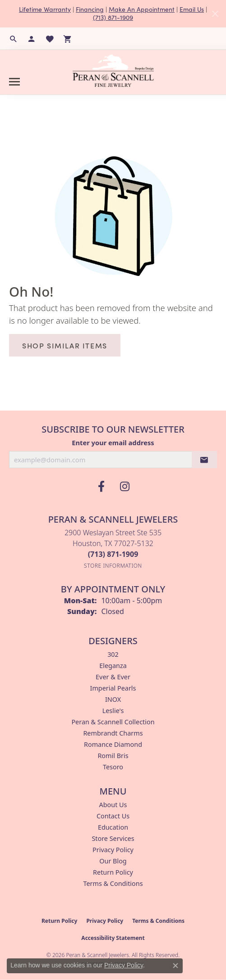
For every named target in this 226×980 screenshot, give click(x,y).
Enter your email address (113, 443)
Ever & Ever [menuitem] (113, 677)
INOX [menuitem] (113, 699)
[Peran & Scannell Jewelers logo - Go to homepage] (113, 71)
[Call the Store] (113, 554)
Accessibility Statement (113, 938)
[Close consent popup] (175, 966)
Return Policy (113, 872)
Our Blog (113, 861)
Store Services (113, 838)
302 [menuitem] (113, 654)
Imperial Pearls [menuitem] (113, 688)
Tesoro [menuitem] (113, 767)
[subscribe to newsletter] (204, 460)
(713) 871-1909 (113, 17)
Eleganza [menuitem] (113, 666)
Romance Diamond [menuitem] (113, 744)
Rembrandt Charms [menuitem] (113, 733)
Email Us (192, 9)
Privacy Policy (113, 850)
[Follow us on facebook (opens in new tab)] (101, 487)
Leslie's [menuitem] (113, 711)
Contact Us (113, 816)
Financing (90, 9)
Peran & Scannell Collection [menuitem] (113, 722)
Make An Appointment (142, 9)
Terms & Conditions (113, 883)
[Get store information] (113, 566)
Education (113, 827)
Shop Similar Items (65, 345)
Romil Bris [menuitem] (113, 756)
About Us (113, 805)
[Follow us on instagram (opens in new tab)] (125, 487)
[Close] (215, 14)
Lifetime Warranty (45, 9)
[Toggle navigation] (14, 82)
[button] (14, 39)
